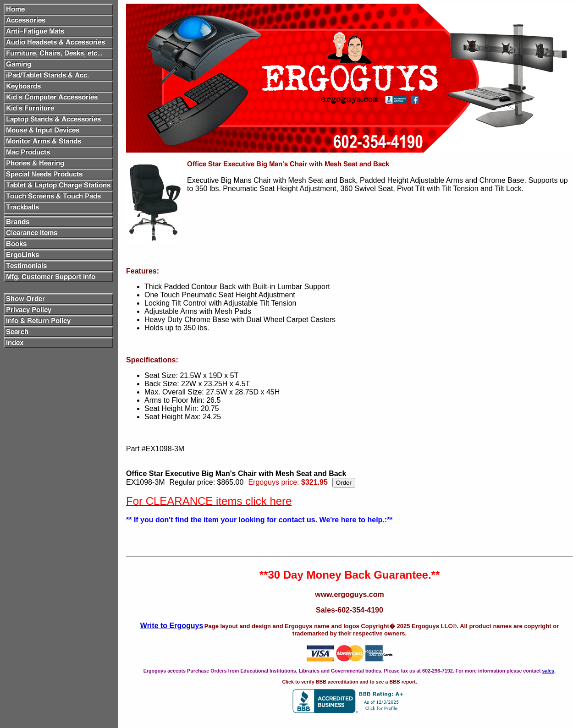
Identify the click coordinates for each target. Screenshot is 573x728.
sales (548, 671)
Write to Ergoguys (172, 626)
